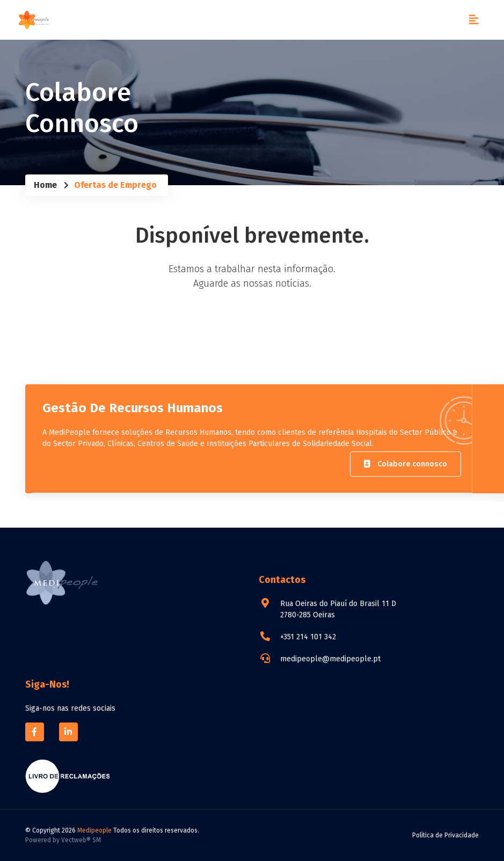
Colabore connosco (406, 464)
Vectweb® (76, 840)
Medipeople (94, 830)
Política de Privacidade (445, 835)
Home (45, 185)
